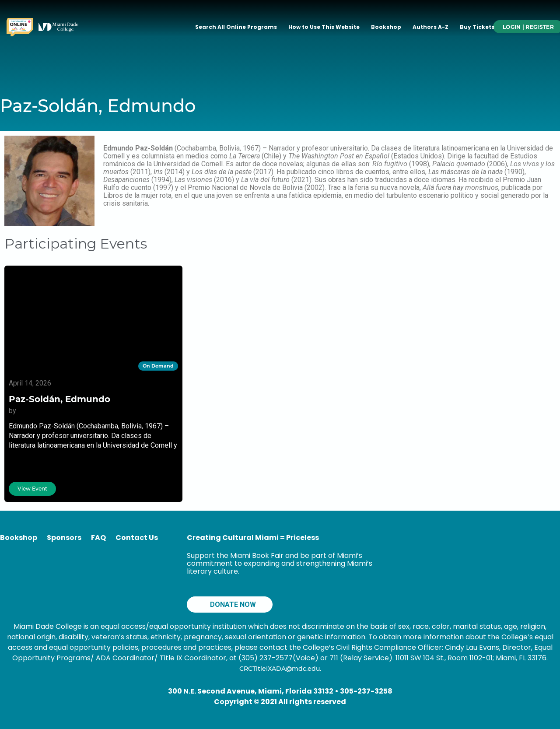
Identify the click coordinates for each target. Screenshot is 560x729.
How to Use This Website (324, 27)
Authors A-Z (430, 27)
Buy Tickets (477, 27)
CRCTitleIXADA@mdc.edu (280, 669)
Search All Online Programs (236, 27)
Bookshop (386, 27)
